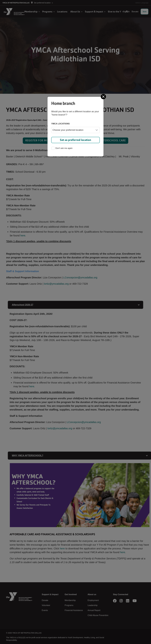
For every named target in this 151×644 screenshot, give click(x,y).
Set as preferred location (75, 140)
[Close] (104, 97)
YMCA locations (60, 124)
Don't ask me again (62, 148)
